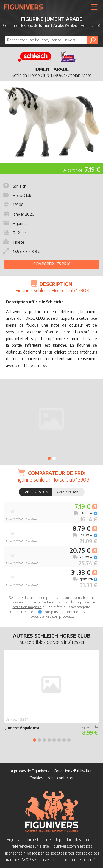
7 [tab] (64, 740)
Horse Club (17, 195)
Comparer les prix (52, 264)
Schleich (14, 186)
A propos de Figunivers (30, 771)
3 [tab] (44, 740)
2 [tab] (54, 458)
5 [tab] (54, 740)
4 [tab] (49, 740)
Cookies (36, 778)
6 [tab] (59, 740)
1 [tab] (49, 458)
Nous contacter (61, 778)
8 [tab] (69, 740)
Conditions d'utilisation (73, 771)
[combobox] (52, 40)
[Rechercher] (93, 40)
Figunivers (26, 7)
